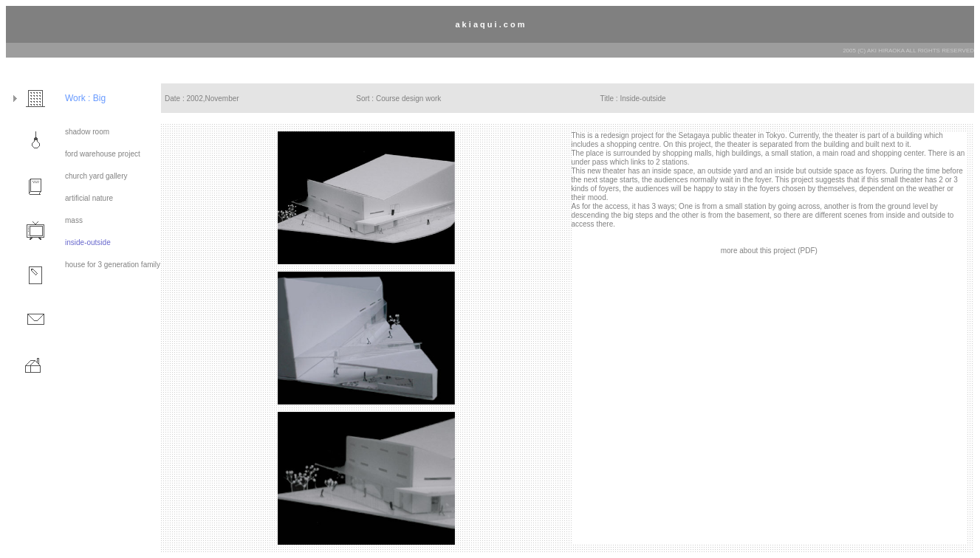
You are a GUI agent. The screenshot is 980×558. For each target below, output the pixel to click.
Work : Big (85, 98)
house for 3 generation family (113, 265)
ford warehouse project (103, 154)
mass (74, 220)
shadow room (87, 132)
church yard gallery (96, 176)
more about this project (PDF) (769, 251)
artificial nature (89, 198)
